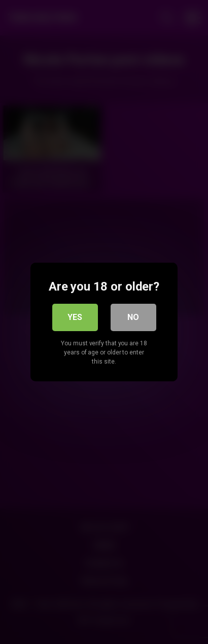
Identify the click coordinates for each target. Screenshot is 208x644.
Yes (75, 317)
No (133, 317)
